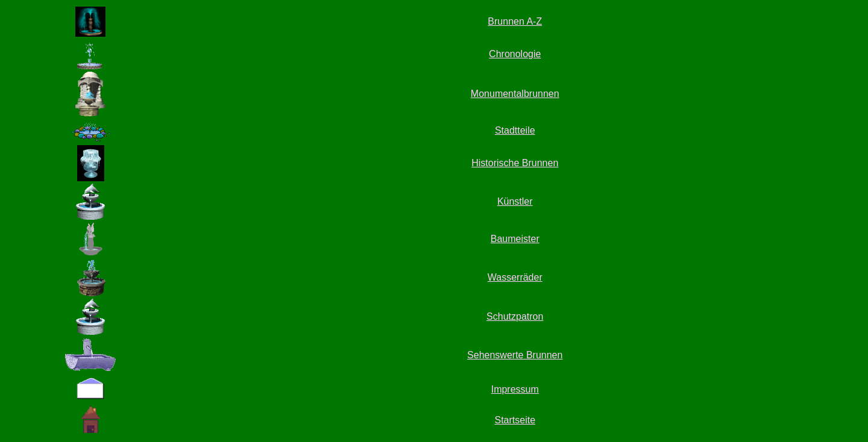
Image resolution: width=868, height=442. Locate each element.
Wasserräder (515, 277)
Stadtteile (515, 130)
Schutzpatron (515, 316)
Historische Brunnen (515, 163)
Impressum (515, 389)
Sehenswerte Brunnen (515, 355)
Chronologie (515, 54)
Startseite (515, 420)
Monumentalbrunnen (515, 94)
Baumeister (515, 239)
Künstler (515, 201)
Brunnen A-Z (515, 21)
